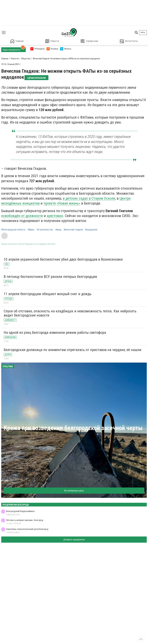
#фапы (31, 230)
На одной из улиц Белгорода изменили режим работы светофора (55, 333)
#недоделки (91, 230)
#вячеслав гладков (73, 230)
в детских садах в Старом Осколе (89, 198)
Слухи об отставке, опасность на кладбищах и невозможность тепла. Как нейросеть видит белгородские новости (70, 313)
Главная (17, 41)
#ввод (58, 230)
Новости (52, 41)
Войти (143, 32)
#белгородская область (13, 230)
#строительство (45, 230)
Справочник (89, 41)
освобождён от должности (22, 216)
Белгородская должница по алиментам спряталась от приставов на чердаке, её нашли (73, 350)
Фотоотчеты (129, 41)
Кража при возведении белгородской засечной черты (73, 428)
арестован (55, 216)
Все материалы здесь (74, 491)
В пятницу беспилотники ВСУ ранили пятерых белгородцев (50, 277)
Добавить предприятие (74, 540)
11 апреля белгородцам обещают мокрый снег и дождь (48, 294)
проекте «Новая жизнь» (62, 203)
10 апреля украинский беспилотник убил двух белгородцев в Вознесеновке (63, 259)
